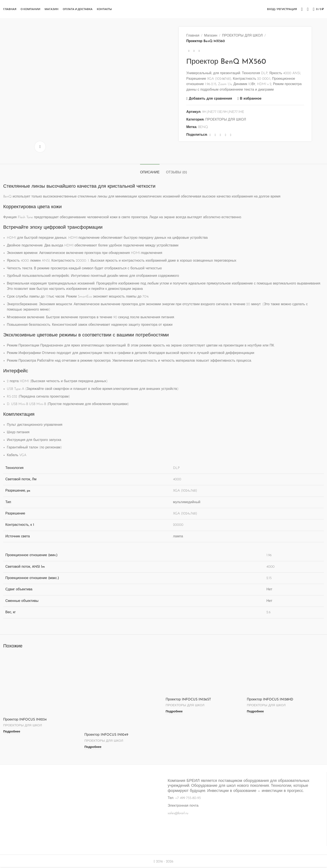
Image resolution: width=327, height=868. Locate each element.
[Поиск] (302, 9)
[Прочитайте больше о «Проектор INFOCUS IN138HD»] (255, 712)
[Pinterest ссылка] (220, 135)
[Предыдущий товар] (189, 51)
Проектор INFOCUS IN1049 (106, 735)
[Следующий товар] (199, 51)
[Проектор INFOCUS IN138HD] (285, 675)
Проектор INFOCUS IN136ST (188, 700)
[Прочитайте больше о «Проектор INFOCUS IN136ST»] (174, 712)
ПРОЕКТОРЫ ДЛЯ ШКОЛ (242, 36)
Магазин (211, 36)
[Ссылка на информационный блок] (163, 806)
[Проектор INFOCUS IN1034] (42, 685)
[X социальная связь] (215, 135)
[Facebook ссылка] (210, 135)
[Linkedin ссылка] (225, 135)
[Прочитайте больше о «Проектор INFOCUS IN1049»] (93, 747)
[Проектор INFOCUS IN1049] (123, 692)
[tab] (150, 170)
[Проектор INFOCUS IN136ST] (204, 675)
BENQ (203, 127)
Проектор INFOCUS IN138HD (270, 700)
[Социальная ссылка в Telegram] (231, 135)
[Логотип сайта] (164, 9)
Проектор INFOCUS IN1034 (25, 720)
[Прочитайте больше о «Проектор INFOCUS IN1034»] (12, 732)
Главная (193, 36)
